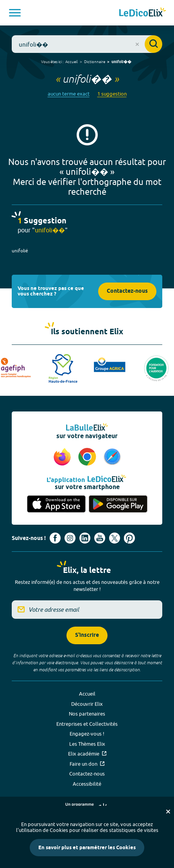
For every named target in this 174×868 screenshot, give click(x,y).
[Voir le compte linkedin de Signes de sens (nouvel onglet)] (85, 538)
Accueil (72, 62)
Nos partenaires (87, 714)
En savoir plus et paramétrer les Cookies (87, 848)
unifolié (20, 251)
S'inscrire (87, 635)
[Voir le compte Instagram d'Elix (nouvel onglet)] (70, 538)
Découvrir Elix (87, 704)
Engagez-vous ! (87, 734)
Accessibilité (87, 784)
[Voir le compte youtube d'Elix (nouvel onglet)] (100, 538)
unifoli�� (121, 62)
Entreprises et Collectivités (87, 724)
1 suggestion (112, 94)
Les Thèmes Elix (87, 744)
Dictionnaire (95, 62)
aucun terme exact (69, 94)
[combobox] (87, 44)
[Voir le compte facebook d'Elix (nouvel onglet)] (55, 538)
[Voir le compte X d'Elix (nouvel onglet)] (115, 538)
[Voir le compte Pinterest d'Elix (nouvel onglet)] (129, 538)
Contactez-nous (127, 291)
